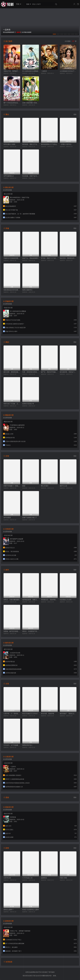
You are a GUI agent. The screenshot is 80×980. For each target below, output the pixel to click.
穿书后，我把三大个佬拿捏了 (49, 258)
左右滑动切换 (7, 190)
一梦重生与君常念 (66, 144)
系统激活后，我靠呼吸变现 (49, 600)
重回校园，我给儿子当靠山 (31, 144)
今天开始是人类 (27, 878)
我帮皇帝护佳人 (27, 745)
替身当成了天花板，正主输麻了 (12, 404)
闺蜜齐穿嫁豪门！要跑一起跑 (12, 486)
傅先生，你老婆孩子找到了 (31, 631)
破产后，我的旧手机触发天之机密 (49, 372)
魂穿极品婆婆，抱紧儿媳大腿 (31, 600)
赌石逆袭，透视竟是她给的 (12, 372)
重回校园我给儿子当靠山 (49, 144)
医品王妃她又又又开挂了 (30, 714)
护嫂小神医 (63, 878)
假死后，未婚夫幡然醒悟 (12, 600)
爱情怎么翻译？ (9, 910)
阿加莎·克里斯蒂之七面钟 (31, 910)
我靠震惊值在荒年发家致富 (12, 290)
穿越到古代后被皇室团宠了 (12, 258)
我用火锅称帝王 (27, 290)
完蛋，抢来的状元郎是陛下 (31, 372)
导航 (19, 4)
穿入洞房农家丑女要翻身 (30, 71)
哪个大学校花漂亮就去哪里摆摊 (12, 103)
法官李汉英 (7, 878)
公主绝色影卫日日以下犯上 (68, 71)
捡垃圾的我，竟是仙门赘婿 (68, 372)
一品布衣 (44, 71)
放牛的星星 (7, 518)
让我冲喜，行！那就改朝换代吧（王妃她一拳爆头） (12, 714)
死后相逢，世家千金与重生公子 (31, 176)
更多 (75, 114)
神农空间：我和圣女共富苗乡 (68, 258)
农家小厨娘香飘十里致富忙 (31, 103)
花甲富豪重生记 (9, 176)
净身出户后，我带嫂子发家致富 (12, 71)
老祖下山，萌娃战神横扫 (30, 258)
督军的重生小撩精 (9, 144)
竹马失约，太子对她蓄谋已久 (12, 745)
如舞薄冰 (44, 878)
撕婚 (24, 486)
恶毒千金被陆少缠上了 (30, 518)
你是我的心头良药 (66, 600)
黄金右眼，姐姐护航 (48, 714)
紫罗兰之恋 (63, 486)
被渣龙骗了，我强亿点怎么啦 (68, 714)
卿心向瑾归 (45, 486)
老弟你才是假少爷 (28, 404)
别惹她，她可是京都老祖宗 (12, 631)
